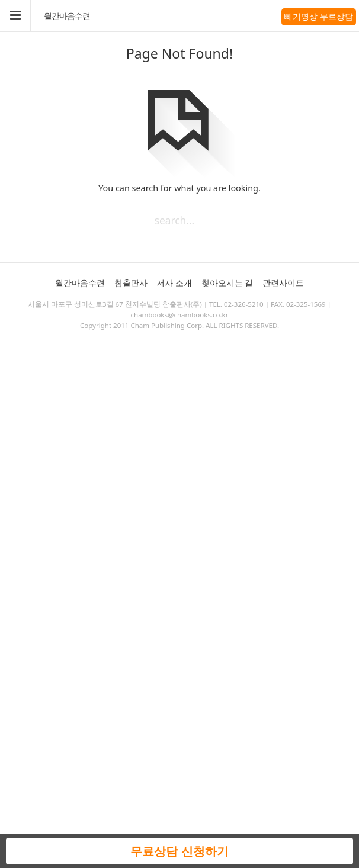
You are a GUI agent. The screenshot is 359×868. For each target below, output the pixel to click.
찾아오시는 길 (227, 283)
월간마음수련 (67, 16)
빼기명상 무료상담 (319, 16)
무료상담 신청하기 (179, 851)
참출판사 (131, 283)
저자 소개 (174, 283)
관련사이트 (283, 283)
